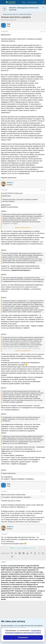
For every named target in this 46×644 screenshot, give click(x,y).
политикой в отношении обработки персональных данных (23, 631)
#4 (44, 534)
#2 (44, 190)
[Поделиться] (42, 31)
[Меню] (3, 2)
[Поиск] (44, 2)
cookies (16, 626)
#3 (44, 491)
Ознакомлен (23, 637)
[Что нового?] (40, 2)
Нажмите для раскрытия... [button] (23, 228)
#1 (44, 31)
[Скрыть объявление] (43, 8)
